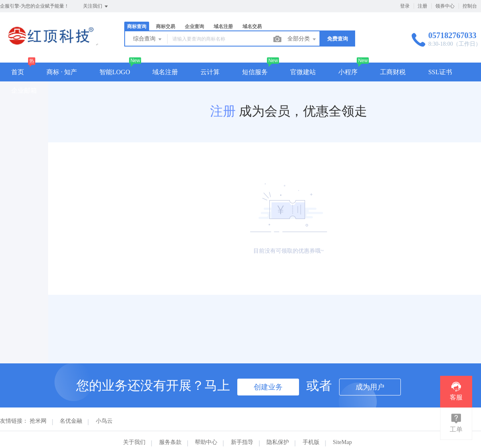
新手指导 (242, 442)
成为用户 (370, 387)
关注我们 (96, 6)
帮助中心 (206, 442)
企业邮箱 (24, 90)
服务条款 (170, 442)
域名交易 (252, 26)
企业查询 (194, 26)
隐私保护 (278, 442)
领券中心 (445, 6)
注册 (422, 6)
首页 (18, 72)
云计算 (210, 72)
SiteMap (342, 442)
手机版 (311, 442)
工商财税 (393, 72)
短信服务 (255, 72)
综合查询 (148, 39)
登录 (405, 6)
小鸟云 (104, 421)
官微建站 (303, 72)
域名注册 (223, 26)
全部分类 (302, 39)
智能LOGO (115, 72)
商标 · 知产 (62, 72)
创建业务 (268, 387)
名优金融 (71, 421)
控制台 (470, 6)
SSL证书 (440, 72)
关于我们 (134, 442)
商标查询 (137, 26)
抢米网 (38, 421)
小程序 (348, 72)
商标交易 (166, 26)
